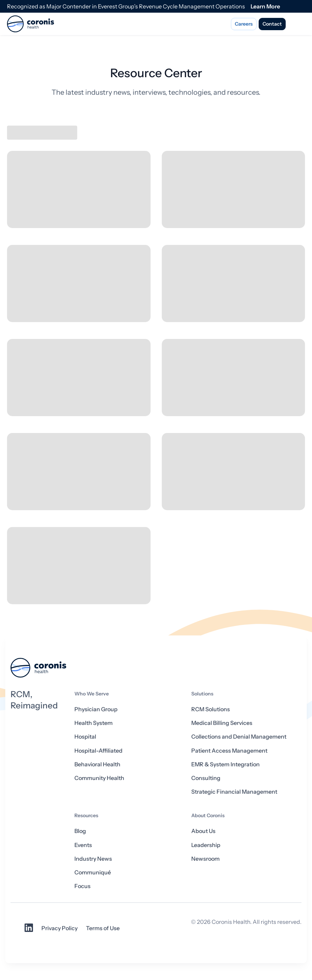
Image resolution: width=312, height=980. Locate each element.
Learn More (265, 6)
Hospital (85, 736)
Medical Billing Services (222, 723)
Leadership (206, 845)
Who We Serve (92, 694)
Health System (94, 723)
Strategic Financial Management (234, 792)
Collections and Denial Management (239, 736)
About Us (203, 831)
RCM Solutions (211, 709)
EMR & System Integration (225, 764)
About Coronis (208, 815)
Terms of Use (103, 928)
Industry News (93, 859)
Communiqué (93, 872)
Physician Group (96, 709)
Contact (272, 24)
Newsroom (205, 859)
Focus (82, 886)
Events (83, 845)
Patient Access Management (229, 751)
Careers (244, 24)
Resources (86, 815)
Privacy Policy (59, 928)
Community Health (99, 778)
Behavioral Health (97, 764)
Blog (80, 831)
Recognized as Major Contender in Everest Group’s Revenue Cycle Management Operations (126, 6)
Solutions (202, 694)
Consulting (206, 778)
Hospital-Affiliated (98, 751)
